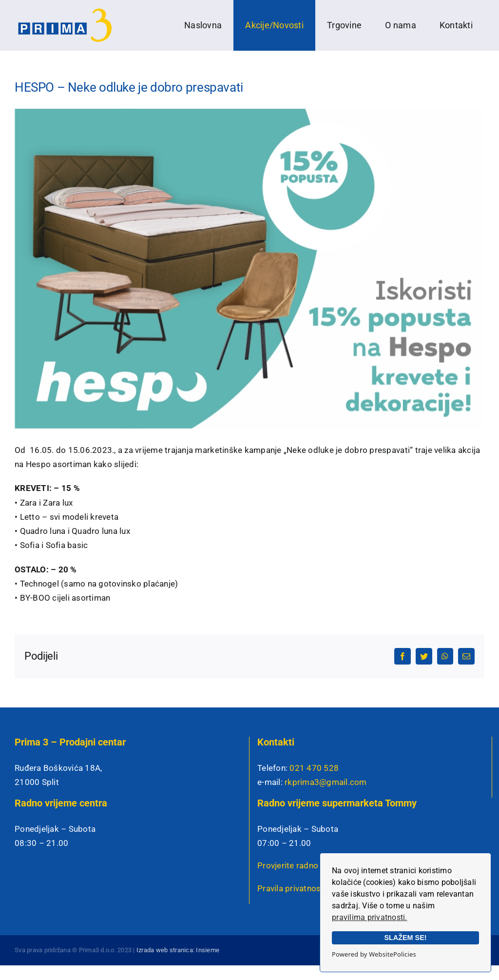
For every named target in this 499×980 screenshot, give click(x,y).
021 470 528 (314, 768)
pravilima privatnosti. (370, 917)
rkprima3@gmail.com (326, 782)
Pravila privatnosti (292, 888)
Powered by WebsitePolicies (374, 954)
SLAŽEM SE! (405, 938)
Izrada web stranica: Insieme (178, 950)
